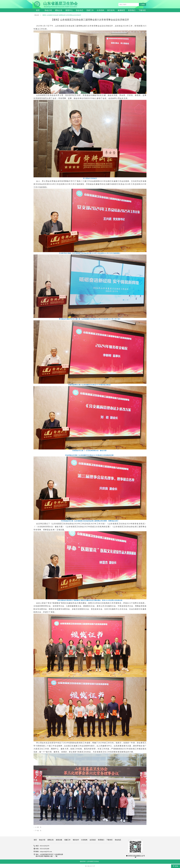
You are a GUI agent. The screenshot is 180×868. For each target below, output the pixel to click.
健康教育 (121, 10)
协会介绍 (48, 10)
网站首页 (37, 15)
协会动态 (80, 10)
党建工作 (90, 10)
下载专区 (142, 10)
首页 (38, 10)
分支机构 (100, 10)
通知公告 (59, 10)
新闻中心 (69, 10)
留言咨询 (111, 10)
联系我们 (132, 10)
